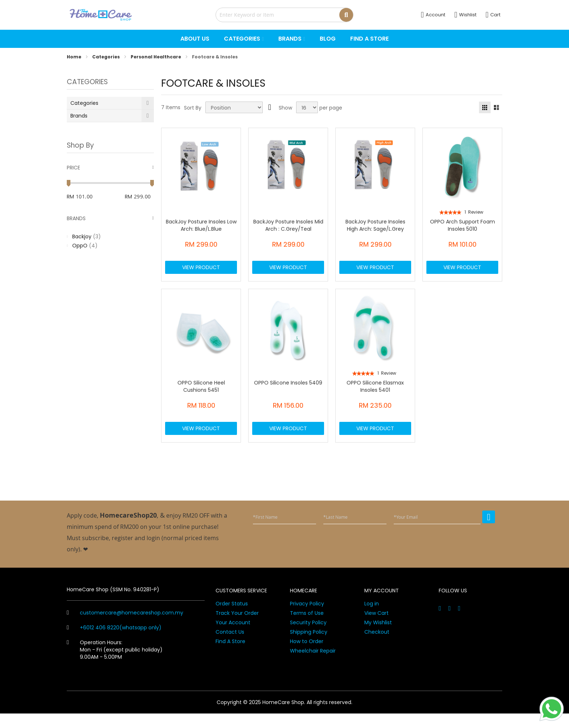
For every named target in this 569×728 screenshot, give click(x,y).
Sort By (193, 108)
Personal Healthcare (156, 57)
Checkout (377, 646)
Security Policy (308, 637)
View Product (201, 271)
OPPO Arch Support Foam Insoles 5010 (462, 225)
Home (75, 57)
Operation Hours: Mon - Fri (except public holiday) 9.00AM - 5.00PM (115, 664)
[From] (93, 197)
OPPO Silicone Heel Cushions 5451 (201, 394)
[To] (144, 197)
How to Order (307, 656)
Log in (372, 618)
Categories (107, 57)
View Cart (376, 628)
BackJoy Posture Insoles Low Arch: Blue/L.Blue (201, 225)
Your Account (233, 637)
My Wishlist (378, 637)
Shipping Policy (309, 646)
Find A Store (230, 656)
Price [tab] (73, 168)
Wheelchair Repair (313, 665)
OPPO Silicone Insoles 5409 (288, 390)
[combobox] (284, 15)
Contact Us (230, 646)
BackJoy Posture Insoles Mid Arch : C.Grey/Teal (288, 225)
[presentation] (440, 557)
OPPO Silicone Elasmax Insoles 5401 (375, 394)
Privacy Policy (307, 618)
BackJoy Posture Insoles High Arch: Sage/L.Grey (375, 225)
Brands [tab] (76, 218)
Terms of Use (307, 628)
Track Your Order (237, 628)
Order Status (232, 618)
